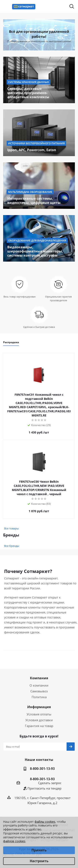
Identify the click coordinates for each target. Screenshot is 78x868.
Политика (39, 697)
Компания (39, 678)
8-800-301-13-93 (42, 769)
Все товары (11, 528)
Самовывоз (39, 691)
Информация (39, 707)
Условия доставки (39, 720)
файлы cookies (45, 822)
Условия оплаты (39, 714)
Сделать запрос (50, 783)
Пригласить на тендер (44, 788)
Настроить (39, 861)
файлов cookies (14, 841)
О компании (39, 685)
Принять (39, 850)
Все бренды (12, 546)
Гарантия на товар (39, 726)
